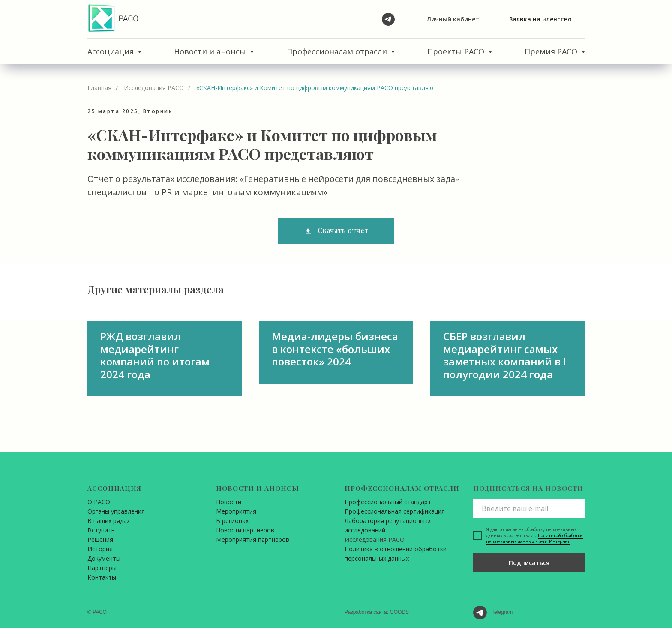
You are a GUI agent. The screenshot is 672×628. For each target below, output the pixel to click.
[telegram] (388, 19)
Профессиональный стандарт (388, 502)
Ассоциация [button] (112, 51)
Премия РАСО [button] (552, 51)
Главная (99, 88)
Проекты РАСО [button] (457, 51)
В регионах (232, 521)
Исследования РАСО (154, 88)
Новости (229, 502)
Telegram (502, 612)
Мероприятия (236, 511)
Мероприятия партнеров (253, 540)
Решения (100, 540)
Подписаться (529, 563)
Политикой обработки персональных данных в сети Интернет (534, 538)
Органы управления (116, 511)
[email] (529, 508)
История (100, 549)
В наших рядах (109, 521)
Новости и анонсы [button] (211, 51)
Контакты (102, 577)
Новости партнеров (245, 530)
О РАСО (99, 502)
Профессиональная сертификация (395, 511)
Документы (104, 558)
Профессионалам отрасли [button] (338, 51)
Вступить (101, 530)
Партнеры (102, 568)
